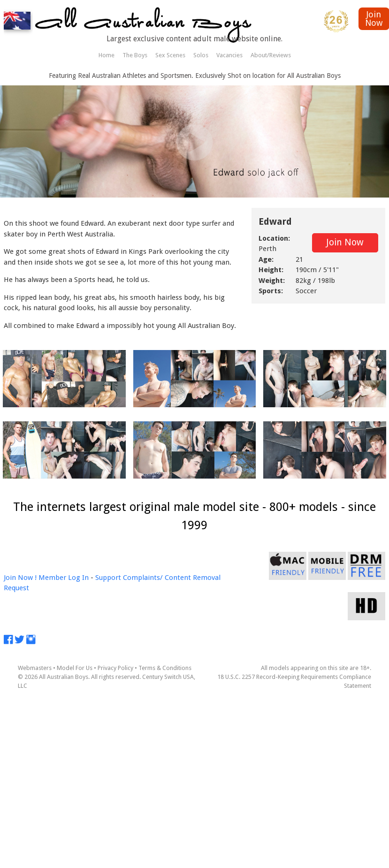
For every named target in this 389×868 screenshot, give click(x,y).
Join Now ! (20, 578)
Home (107, 55)
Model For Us (75, 668)
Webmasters (35, 668)
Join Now (345, 242)
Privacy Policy (115, 668)
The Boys (135, 55)
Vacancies (229, 55)
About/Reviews (271, 55)
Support (108, 578)
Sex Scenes (170, 55)
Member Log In (64, 578)
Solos (201, 55)
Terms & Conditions (165, 668)
